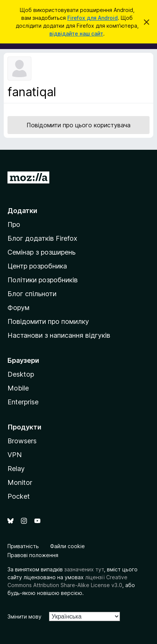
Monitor (20, 482)
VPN (15, 455)
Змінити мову (24, 616)
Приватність (23, 546)
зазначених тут (84, 569)
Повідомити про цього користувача (78, 125)
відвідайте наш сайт (76, 34)
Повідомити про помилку (48, 321)
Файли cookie (67, 546)
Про (14, 224)
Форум (19, 308)
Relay (16, 469)
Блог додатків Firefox (42, 238)
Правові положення (33, 555)
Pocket (19, 496)
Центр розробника (37, 266)
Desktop (21, 374)
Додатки (22, 211)
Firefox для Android (93, 18)
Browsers (22, 441)
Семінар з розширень (41, 252)
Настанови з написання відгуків (59, 335)
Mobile (18, 388)
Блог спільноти (32, 294)
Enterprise (23, 402)
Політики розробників (43, 280)
